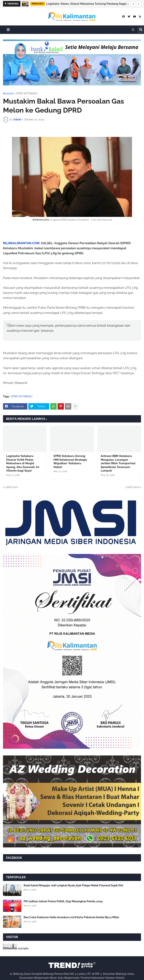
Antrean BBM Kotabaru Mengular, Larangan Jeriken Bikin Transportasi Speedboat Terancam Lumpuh (118, 463)
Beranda (8, 93)
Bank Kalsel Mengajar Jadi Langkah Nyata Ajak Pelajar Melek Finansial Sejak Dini (73, 885)
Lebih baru (11, 487)
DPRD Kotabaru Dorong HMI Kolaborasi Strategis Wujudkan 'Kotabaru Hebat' (70, 462)
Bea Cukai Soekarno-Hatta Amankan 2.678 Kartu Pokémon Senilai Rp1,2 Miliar (71, 917)
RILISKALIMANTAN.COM (21, 243)
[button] (133, 4)
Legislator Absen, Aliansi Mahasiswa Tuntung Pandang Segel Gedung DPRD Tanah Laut (88, 4)
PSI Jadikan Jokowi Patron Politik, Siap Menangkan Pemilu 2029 (63, 901)
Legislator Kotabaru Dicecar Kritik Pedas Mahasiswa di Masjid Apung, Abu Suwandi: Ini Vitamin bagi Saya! (23, 463)
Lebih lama (132, 487)
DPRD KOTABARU (27, 93)
